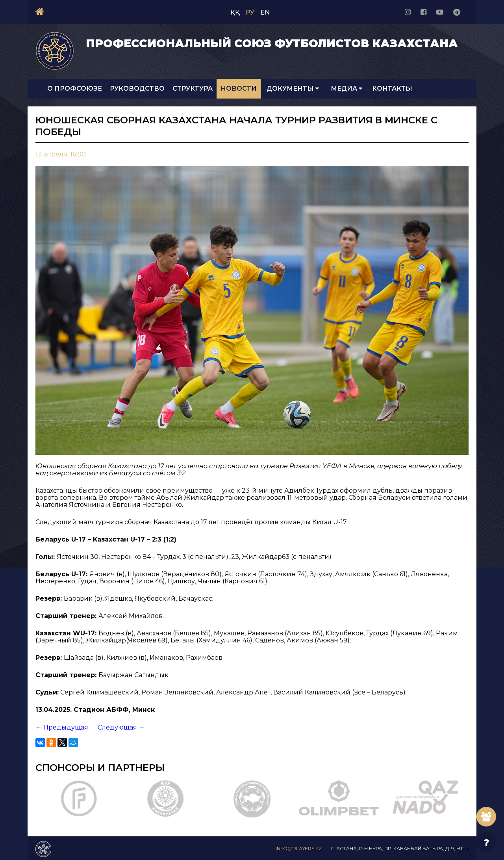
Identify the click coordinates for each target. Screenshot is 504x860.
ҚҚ (235, 12)
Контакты (392, 88)
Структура (193, 88)
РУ (250, 12)
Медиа (346, 88)
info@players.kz (299, 848)
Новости (239, 88)
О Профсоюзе (75, 88)
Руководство (137, 88)
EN (265, 12)
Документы (293, 88)
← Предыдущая (62, 727)
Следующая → (121, 727)
